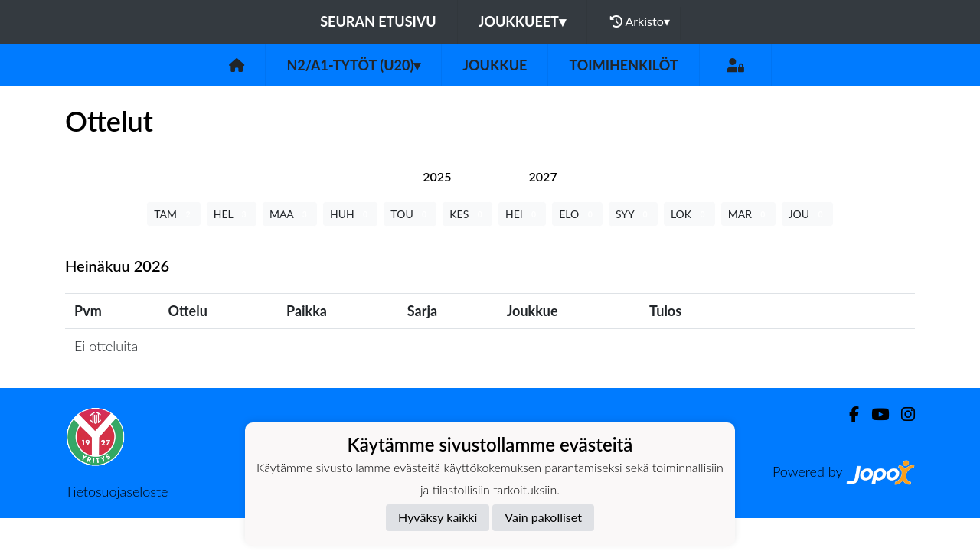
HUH (350, 214)
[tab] (437, 176)
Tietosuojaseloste (116, 491)
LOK (689, 214)
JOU (807, 214)
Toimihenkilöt (623, 65)
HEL (232, 214)
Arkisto (640, 21)
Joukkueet (522, 21)
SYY (633, 214)
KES (467, 214)
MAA (290, 214)
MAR (748, 214)
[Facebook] (848, 414)
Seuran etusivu (378, 21)
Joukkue (495, 65)
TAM (173, 214)
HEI (522, 214)
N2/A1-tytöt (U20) (353, 65)
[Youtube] (874, 414)
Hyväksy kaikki (438, 517)
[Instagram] (902, 414)
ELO (577, 214)
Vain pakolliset (543, 517)
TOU (410, 214)
